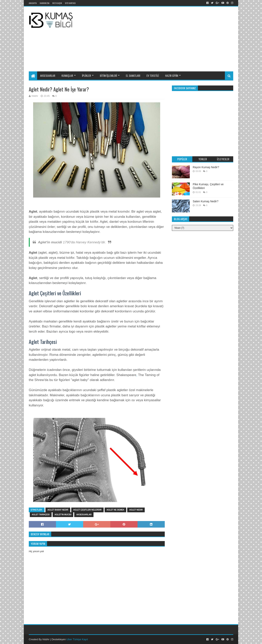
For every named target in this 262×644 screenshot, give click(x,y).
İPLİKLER (86, 75)
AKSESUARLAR (48, 75)
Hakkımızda (45, 3)
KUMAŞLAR (67, 75)
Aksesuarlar (84, 515)
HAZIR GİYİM (172, 75)
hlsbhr (46, 639)
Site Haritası (70, 3)
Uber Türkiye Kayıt (77, 639)
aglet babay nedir (58, 510)
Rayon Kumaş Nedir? (206, 167)
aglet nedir (136, 510)
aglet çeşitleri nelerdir (87, 510)
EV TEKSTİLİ (153, 75)
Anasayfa (33, 3)
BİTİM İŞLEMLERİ (108, 75)
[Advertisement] (175, 38)
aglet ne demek (115, 510)
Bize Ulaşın (57, 3)
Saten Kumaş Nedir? (206, 201)
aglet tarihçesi (41, 515)
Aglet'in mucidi (63, 515)
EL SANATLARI (133, 75)
